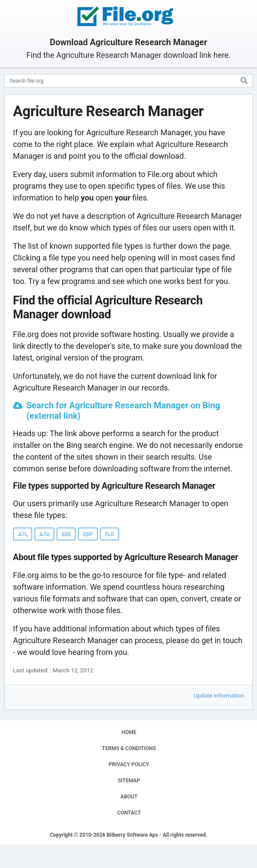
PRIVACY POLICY (129, 765)
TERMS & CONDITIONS (129, 748)
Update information (219, 695)
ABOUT (129, 797)
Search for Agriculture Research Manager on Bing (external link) (123, 411)
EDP (88, 534)
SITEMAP (129, 781)
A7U (45, 534)
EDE (66, 534)
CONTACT (129, 813)
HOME (129, 732)
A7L (23, 534)
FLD (110, 534)
